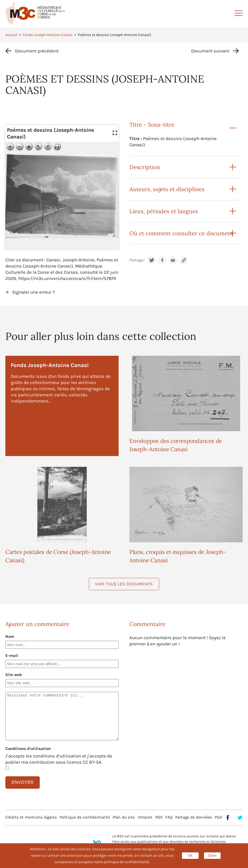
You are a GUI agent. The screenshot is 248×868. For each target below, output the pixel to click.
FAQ (169, 817)
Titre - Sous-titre (152, 125)
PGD (218, 817)
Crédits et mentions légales (31, 817)
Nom (10, 636)
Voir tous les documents (124, 584)
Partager (137, 260)
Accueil (11, 35)
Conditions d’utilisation (28, 749)
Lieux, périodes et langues (164, 211)
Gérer (212, 855)
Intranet (145, 817)
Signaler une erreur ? (33, 292)
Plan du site (124, 817)
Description (145, 167)
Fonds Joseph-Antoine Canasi (48, 35)
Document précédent (37, 51)
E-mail (12, 656)
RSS (159, 817)
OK (190, 855)
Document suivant (210, 51)
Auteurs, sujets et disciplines (167, 189)
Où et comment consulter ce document (181, 233)
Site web (14, 675)
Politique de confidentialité (85, 817)
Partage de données (194, 817)
